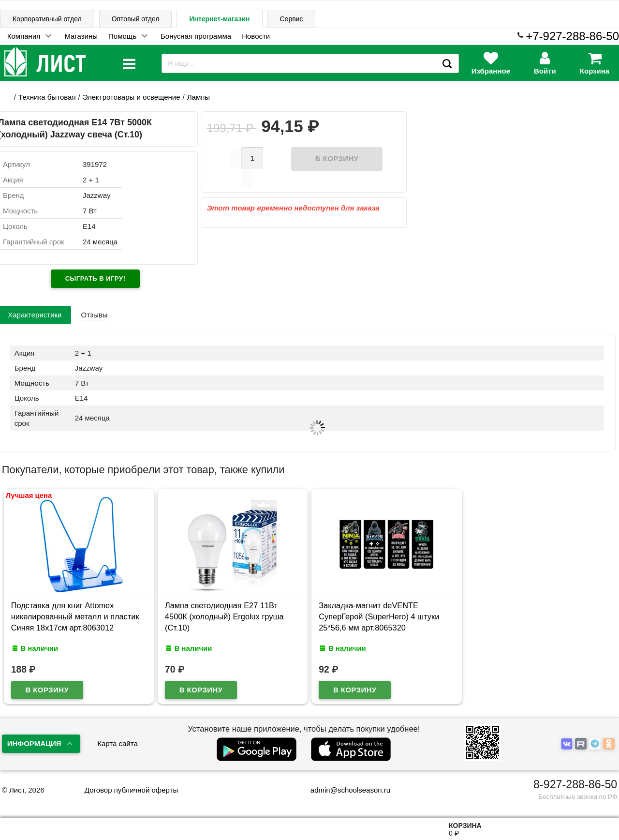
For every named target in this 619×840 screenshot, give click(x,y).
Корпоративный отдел (47, 19)
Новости (256, 36)
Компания (24, 36)
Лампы (199, 97)
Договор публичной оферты (131, 790)
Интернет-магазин (219, 19)
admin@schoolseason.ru (344, 790)
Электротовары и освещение (132, 97)
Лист (17, 790)
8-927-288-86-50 (575, 784)
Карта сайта (118, 743)
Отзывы (94, 315)
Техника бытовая (47, 97)
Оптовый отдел (136, 19)
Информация (34, 743)
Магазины (81, 36)
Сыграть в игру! (96, 278)
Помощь (122, 36)
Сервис (292, 19)
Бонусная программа (196, 36)
